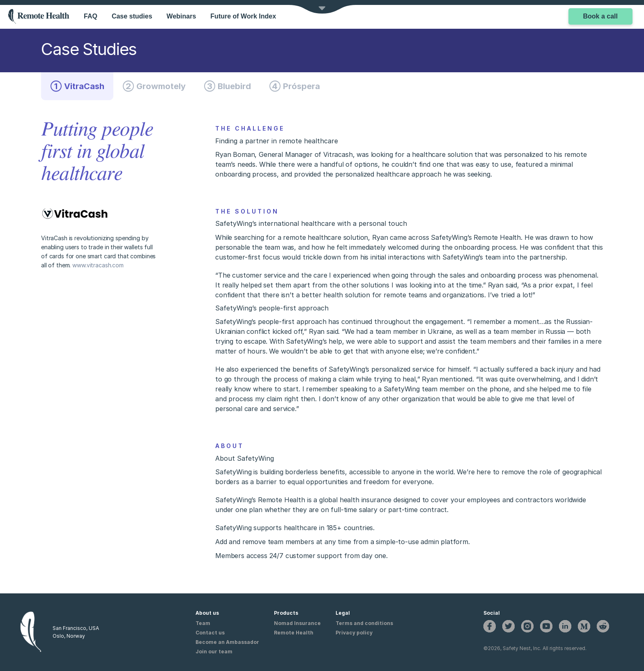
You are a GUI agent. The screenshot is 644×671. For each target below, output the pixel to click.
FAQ (91, 16)
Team (203, 623)
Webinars (182, 16)
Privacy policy (354, 633)
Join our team (214, 651)
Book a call (600, 16)
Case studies (132, 16)
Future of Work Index (243, 16)
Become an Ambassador (227, 642)
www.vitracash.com (98, 265)
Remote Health (294, 633)
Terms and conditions (364, 623)
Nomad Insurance (297, 623)
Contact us (210, 633)
